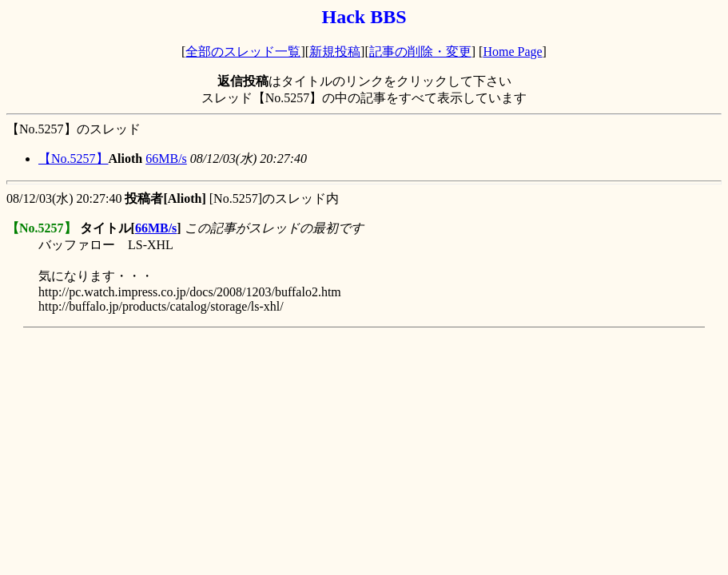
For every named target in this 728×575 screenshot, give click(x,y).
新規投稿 (335, 52)
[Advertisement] (297, 370)
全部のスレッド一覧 (243, 52)
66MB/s (166, 159)
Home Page (512, 52)
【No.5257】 (74, 159)
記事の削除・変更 (420, 52)
